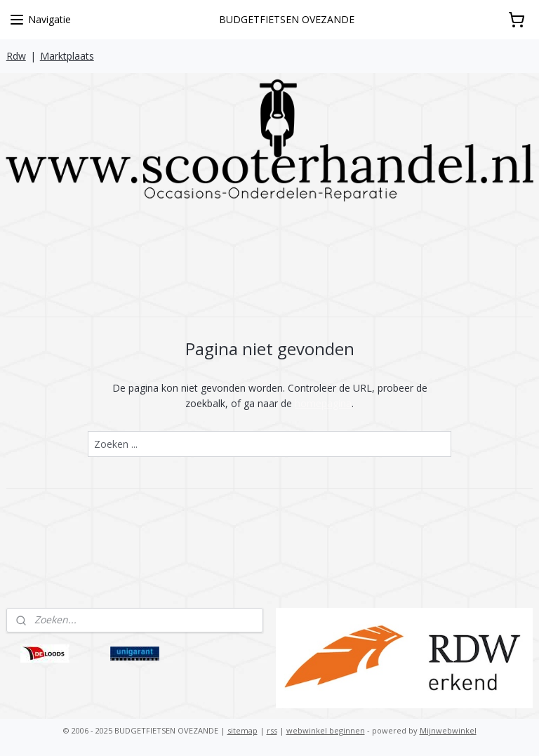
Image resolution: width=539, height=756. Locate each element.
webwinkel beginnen (326, 730)
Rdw (16, 56)
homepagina (323, 403)
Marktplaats (67, 56)
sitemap (242, 730)
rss (272, 730)
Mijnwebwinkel (448, 730)
